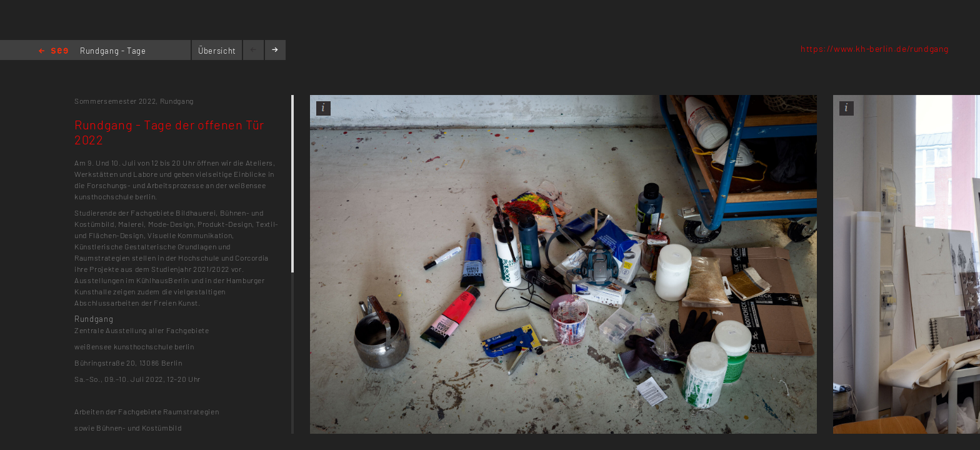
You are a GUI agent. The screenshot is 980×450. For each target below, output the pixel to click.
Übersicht (217, 51)
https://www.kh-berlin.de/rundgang (875, 48)
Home (53, 52)
